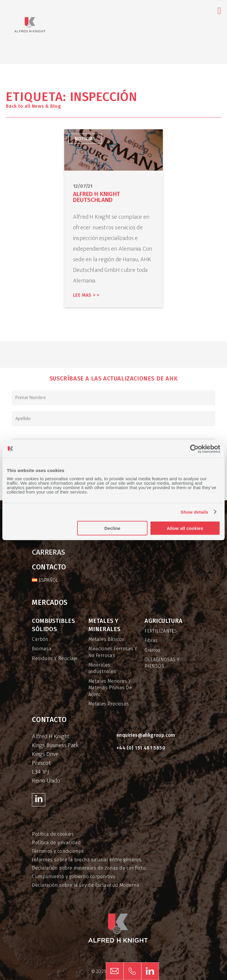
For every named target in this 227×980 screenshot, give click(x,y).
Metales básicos (106, 639)
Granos (152, 650)
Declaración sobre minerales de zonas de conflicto (89, 868)
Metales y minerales (104, 625)
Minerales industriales (102, 668)
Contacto (49, 567)
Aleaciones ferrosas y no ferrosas (113, 652)
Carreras (48, 552)
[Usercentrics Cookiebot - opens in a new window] (194, 449)
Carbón (40, 639)
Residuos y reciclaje (55, 658)
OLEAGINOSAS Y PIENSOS (162, 663)
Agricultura (163, 621)
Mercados (50, 602)
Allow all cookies (185, 528)
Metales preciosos (109, 704)
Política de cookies (53, 834)
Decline (112, 528)
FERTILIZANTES (161, 631)
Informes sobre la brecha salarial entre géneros (87, 860)
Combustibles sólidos (53, 625)
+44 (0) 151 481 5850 (141, 748)
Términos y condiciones (58, 851)
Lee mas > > (86, 295)
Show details (194, 512)
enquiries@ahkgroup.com (146, 735)
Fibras (151, 640)
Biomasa (42, 649)
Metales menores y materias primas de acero (110, 688)
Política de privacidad (56, 843)
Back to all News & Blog (33, 106)
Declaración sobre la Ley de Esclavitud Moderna (86, 885)
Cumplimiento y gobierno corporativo (74, 877)
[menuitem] (45, 580)
